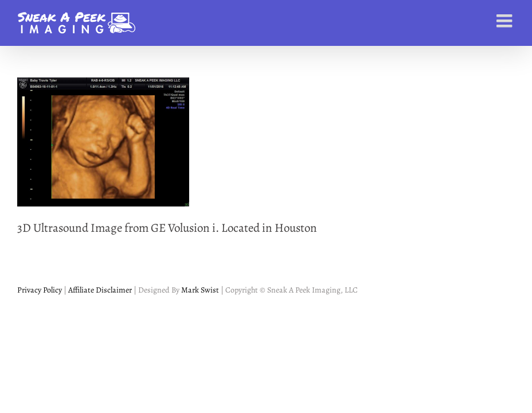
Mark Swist (200, 290)
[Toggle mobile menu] (506, 21)
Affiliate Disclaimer (99, 290)
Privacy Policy (40, 290)
